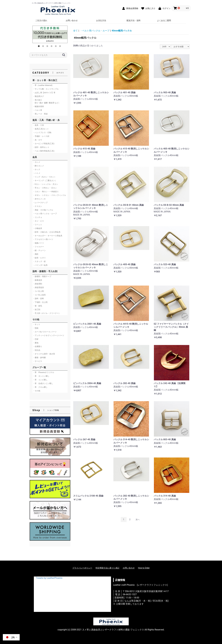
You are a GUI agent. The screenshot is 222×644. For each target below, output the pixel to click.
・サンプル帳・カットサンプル (46, 89)
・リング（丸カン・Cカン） (44, 177)
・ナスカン (37, 206)
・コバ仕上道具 (39, 295)
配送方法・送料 (134, 21)
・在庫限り (37, 346)
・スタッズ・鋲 (39, 261)
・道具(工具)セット (41, 129)
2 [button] (44, 47)
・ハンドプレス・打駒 (42, 133)
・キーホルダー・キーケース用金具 (48, 236)
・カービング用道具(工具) (44, 144)
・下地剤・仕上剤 (40, 302)
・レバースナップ (40, 203)
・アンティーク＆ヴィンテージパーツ (48, 335)
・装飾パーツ (38, 243)
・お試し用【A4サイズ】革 (44, 93)
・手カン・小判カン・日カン (45, 188)
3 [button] (48, 47)
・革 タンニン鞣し (41, 376)
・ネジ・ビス (38, 221)
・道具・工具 (38, 125)
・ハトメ (37, 173)
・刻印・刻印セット (41, 147)
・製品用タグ (38, 96)
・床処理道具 (38, 287)
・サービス (37, 361)
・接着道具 (37, 280)
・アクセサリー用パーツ (43, 239)
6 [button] (61, 47)
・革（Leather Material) (43, 85)
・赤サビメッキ (39, 199)
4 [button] (52, 47)
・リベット (37, 225)
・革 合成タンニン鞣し (43, 383)
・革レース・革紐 (40, 114)
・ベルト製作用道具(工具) (44, 151)
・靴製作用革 (38, 106)
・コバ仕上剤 (38, 291)
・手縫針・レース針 (41, 136)
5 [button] (56, 47)
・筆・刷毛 (37, 306)
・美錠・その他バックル (43, 210)
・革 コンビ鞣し (40, 380)
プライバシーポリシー (82, 568)
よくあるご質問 (164, 21)
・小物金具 (37, 228)
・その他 (37, 391)
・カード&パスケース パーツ (45, 332)
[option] (50, 34)
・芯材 (36, 339)
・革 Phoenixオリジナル (43, 372)
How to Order (144, 568)
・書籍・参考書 (39, 358)
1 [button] (39, 47)
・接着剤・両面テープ (42, 276)
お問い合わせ (72, 21)
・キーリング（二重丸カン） (45, 180)
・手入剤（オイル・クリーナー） (47, 313)
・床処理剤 (37, 284)
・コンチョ (37, 217)
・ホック (37, 169)
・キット (37, 324)
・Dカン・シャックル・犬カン (45, 184)
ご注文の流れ (41, 21)
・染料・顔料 (38, 299)
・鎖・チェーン (39, 250)
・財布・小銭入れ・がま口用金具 (47, 232)
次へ (138, 519)
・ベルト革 (37, 110)
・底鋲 (36, 254)
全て (75, 31)
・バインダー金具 (40, 265)
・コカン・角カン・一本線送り (46, 192)
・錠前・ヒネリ (39, 258)
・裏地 (36, 343)
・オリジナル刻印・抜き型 (44, 354)
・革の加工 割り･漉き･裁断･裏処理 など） (47, 101)
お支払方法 (101, 21)
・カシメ (37, 162)
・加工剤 (37, 310)
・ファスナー (38, 247)
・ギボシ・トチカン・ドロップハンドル (49, 195)
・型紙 (36, 328)
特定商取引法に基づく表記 (107, 568)
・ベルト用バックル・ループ (45, 214)
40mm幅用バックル (122, 31)
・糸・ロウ (37, 140)
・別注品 (37, 350)
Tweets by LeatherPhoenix (49, 578)
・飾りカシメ (38, 166)
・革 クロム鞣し (40, 387)
